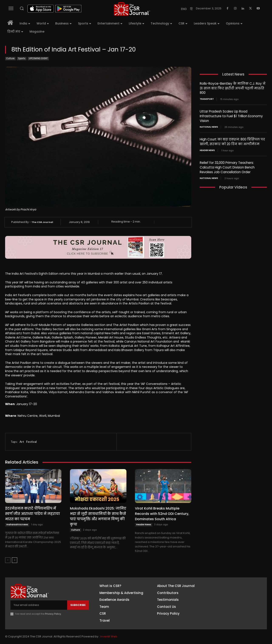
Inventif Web (109, 636)
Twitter (229, 611)
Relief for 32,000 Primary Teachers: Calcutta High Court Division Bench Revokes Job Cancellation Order (227, 166)
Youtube (230, 619)
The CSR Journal (42, 222)
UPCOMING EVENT (38, 59)
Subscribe (78, 605)
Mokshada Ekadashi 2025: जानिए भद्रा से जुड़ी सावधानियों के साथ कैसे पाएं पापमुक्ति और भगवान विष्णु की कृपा (98, 516)
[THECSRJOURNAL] (132, 9)
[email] (39, 605)
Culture (10, 59)
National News (209, 126)
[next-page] (15, 560)
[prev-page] (8, 560)
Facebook (231, 588)
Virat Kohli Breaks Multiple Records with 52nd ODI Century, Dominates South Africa (162, 514)
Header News (144, 525)
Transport (207, 99)
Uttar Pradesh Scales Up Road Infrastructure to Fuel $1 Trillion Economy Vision (231, 115)
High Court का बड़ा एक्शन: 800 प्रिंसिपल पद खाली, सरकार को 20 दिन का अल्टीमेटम (232, 141)
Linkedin (230, 603)
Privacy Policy (53, 614)
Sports (22, 59)
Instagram (232, 595)
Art (22, 442)
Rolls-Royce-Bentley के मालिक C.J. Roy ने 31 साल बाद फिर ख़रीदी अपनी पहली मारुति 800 (232, 88)
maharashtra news (17, 525)
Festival (31, 442)
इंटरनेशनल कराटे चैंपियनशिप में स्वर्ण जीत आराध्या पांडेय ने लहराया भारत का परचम (33, 514)
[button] (22, 8)
